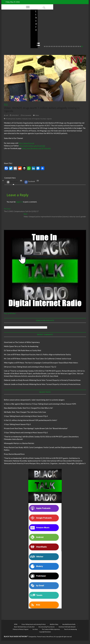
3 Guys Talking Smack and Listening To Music (34, 624)
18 (73, 46)
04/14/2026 (44, 39)
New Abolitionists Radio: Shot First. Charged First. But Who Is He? (45, 31)
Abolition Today (54, 624)
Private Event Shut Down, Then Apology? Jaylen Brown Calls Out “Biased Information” (36, 428)
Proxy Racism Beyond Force (14, 454)
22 (80, 46)
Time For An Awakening (30, 346)
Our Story (35, 629)
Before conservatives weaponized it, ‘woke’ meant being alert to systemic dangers (15, 31)
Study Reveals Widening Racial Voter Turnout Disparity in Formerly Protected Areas (49, 380)
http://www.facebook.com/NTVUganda (36, 148)
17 (72, 46)
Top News (43, 119)
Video (37, 115)
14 (67, 46)
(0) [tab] (13, 182)
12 (63, 46)
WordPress (12, 182)
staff (6, 39)
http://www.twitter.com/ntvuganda (32, 146)
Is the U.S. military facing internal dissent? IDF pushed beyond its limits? (31, 420)
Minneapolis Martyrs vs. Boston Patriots (19, 443)
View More (8, 45)
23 (82, 46)
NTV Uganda (36, 119)
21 (78, 46)
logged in (19, 202)
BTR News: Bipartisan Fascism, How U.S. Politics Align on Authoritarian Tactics (42, 354)
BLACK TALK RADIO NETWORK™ (16, 636)
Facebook (30, 182)
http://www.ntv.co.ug (26, 143)
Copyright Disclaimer (45, 632)
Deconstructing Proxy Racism (47, 627)
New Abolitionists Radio (75, 26)
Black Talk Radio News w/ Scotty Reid (27, 350)
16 (70, 46)
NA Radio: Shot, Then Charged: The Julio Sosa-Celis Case (73, 33)
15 (68, 46)
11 (61, 46)
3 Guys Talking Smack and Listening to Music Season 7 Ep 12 (34, 367)
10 (60, 46)
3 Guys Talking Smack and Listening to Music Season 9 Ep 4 (26, 416)
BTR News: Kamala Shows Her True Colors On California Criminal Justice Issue (42, 359)
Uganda (49, 119)
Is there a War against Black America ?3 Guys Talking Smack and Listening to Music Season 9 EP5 (40, 404)
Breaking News (11, 119)
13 (65, 46)
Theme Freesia (41, 637)
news (30, 119)
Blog (9, 23)
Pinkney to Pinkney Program (21, 629)
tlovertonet (8, 342)
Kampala (25, 119)
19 (75, 46)
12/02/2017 (14, 115)
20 (77, 46)
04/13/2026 (73, 39)
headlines (19, 119)
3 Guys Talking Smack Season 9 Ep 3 (17, 424)
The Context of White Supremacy (27, 342)
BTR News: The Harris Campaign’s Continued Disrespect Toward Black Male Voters (47, 363)
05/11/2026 (15, 39)
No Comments (9, 42)
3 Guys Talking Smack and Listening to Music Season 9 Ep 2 (26, 432)
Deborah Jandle (10, 380)
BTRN (14, 23)
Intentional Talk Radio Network (67, 627)
